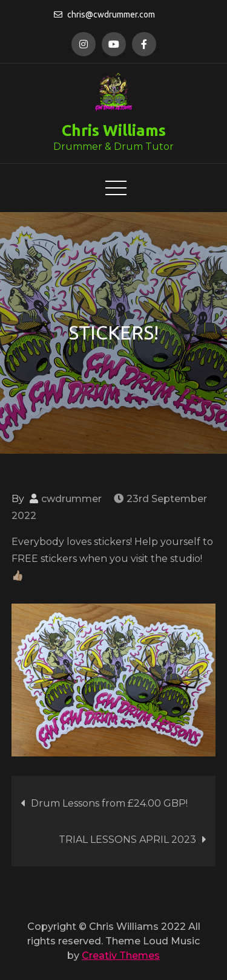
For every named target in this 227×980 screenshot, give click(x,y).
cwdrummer (71, 499)
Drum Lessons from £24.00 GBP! (109, 803)
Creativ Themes (121, 956)
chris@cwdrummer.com (104, 15)
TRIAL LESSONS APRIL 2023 (127, 840)
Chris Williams (114, 130)
